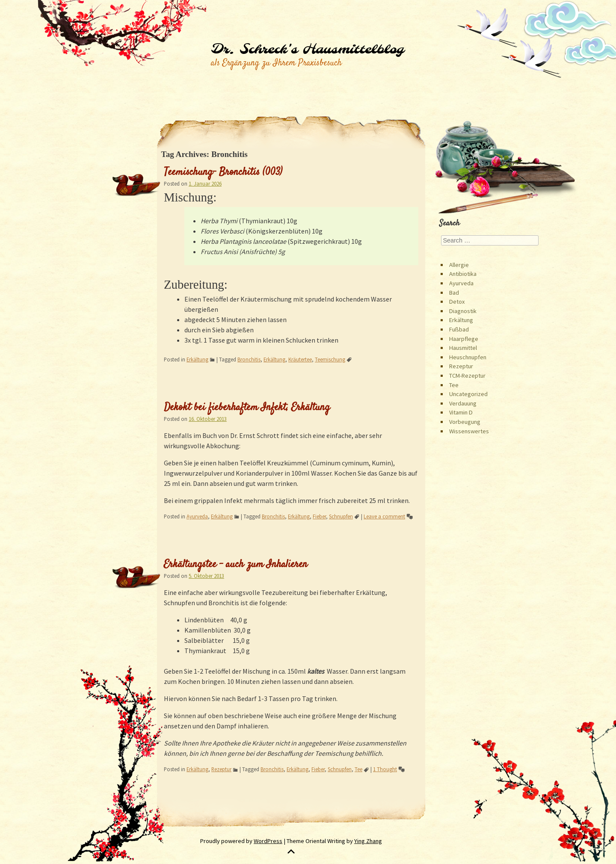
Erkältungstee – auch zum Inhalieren (236, 565)
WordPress (268, 841)
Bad (454, 293)
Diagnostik (463, 311)
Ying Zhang (368, 841)
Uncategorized (468, 394)
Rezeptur (221, 769)
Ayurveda (197, 516)
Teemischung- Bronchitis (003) (223, 172)
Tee (358, 769)
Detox (457, 302)
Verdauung (463, 403)
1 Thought (385, 769)
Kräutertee (300, 359)
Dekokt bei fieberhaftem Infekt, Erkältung (247, 408)
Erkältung (197, 359)
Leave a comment (384, 516)
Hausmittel (463, 348)
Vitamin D (461, 412)
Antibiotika (463, 274)
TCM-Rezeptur (467, 376)
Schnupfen (341, 516)
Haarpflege (464, 339)
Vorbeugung (465, 422)
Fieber (319, 516)
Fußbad (459, 329)
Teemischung (330, 359)
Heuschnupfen (468, 357)
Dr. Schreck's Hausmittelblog (307, 50)
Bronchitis (249, 359)
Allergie (459, 265)
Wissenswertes (469, 431)
